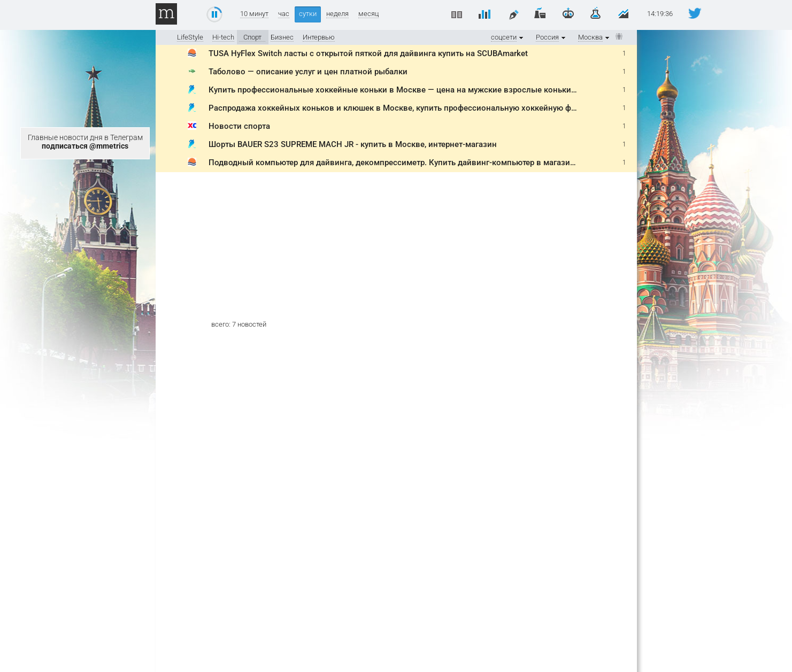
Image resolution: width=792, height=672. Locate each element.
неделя (337, 14)
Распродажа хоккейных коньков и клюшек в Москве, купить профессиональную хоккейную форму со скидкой (422, 108)
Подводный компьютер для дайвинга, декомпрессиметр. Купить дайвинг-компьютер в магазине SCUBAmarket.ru (425, 163)
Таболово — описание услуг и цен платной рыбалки (308, 72)
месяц (368, 14)
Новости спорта (239, 126)
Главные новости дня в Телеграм (85, 142)
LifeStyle (190, 37)
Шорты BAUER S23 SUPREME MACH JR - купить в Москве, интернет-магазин (353, 144)
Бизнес (282, 37)
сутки (308, 14)
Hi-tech (223, 37)
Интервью (319, 37)
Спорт (252, 37)
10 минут (254, 14)
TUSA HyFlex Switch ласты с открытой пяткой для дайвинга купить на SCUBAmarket (368, 53)
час (284, 14)
